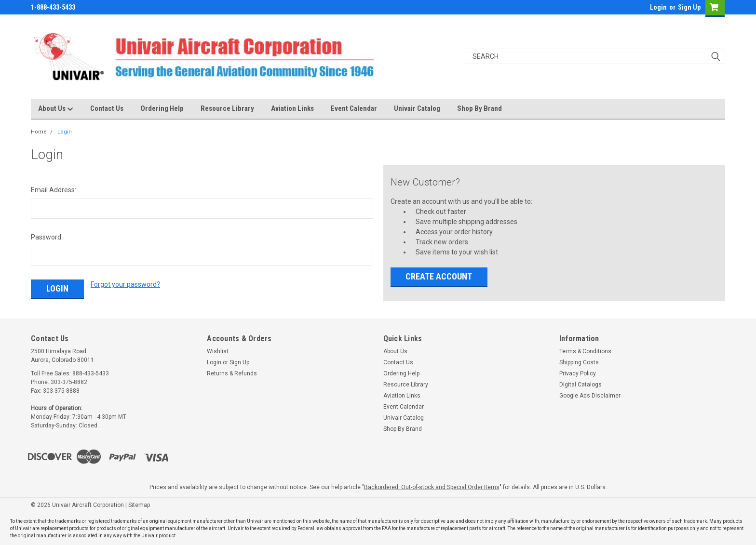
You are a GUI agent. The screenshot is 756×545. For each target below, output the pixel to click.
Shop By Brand (479, 108)
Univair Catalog (417, 108)
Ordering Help (162, 108)
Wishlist (218, 351)
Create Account (439, 276)
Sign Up (689, 7)
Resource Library (227, 108)
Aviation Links (292, 108)
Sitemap (139, 505)
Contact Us (107, 108)
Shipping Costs (579, 362)
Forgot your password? (125, 284)
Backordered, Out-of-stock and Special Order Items (432, 487)
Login (658, 7)
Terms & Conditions (585, 351)
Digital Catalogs (580, 385)
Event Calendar (354, 108)
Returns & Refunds (232, 373)
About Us (56, 109)
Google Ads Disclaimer (590, 396)
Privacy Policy (578, 373)
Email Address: (54, 190)
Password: (47, 237)
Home (39, 132)
